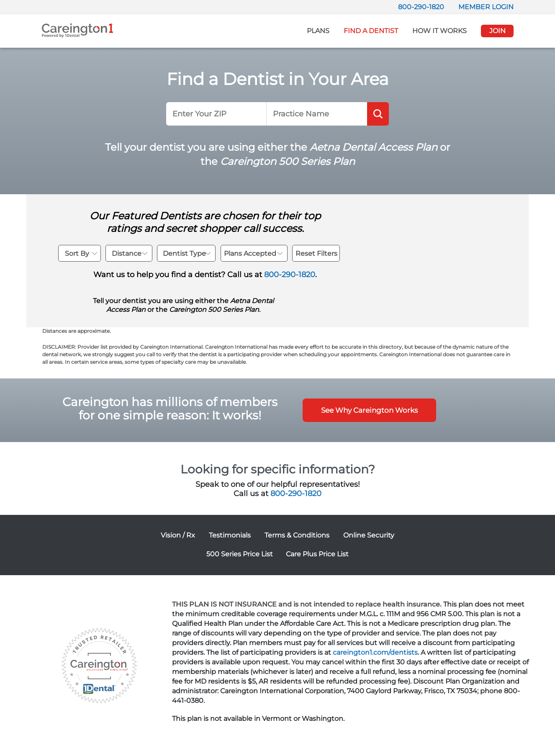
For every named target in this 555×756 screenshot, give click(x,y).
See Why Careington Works (369, 410)
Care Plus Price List (317, 554)
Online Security (369, 535)
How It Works (439, 31)
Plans (318, 31)
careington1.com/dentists (375, 652)
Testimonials (230, 535)
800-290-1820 (421, 7)
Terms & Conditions (297, 535)
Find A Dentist (371, 31)
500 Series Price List (240, 554)
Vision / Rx (178, 535)
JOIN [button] (497, 31)
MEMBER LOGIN (486, 7)
